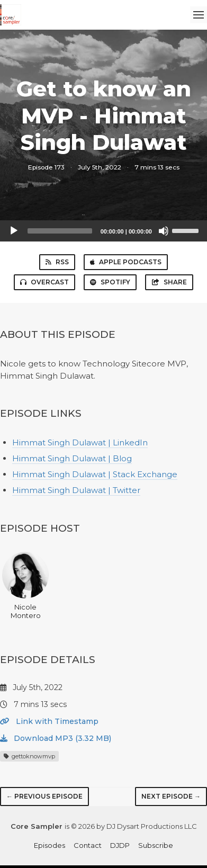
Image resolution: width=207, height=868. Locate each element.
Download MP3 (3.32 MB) (56, 738)
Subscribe (156, 845)
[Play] (14, 231)
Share (169, 282)
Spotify (110, 282)
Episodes (49, 845)
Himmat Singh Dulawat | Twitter (76, 490)
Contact (88, 845)
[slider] (60, 231)
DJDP (120, 845)
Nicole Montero (25, 586)
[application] (103, 231)
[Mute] (164, 231)
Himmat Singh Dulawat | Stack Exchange (95, 474)
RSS (57, 262)
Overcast (44, 282)
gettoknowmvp (29, 756)
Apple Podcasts (126, 262)
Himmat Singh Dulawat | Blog (72, 458)
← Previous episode (44, 796)
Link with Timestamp (49, 721)
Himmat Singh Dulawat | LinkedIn (80, 442)
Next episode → (171, 796)
